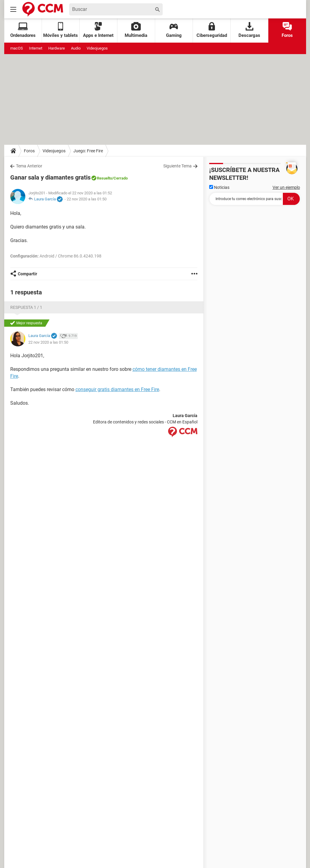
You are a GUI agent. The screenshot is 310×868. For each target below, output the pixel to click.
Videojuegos (97, 48)
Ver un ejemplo (286, 187)
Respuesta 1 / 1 (26, 307)
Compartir (27, 274)
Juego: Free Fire (88, 151)
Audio (76, 48)
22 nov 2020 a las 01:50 (87, 199)
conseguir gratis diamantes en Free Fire (117, 389)
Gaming (174, 30)
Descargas (249, 30)
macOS (17, 48)
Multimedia (136, 30)
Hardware (57, 48)
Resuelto (104, 178)
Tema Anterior (29, 166)
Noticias (219, 187)
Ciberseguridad (212, 30)
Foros (287, 30)
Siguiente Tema (177, 166)
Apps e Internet (98, 30)
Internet (36, 48)
